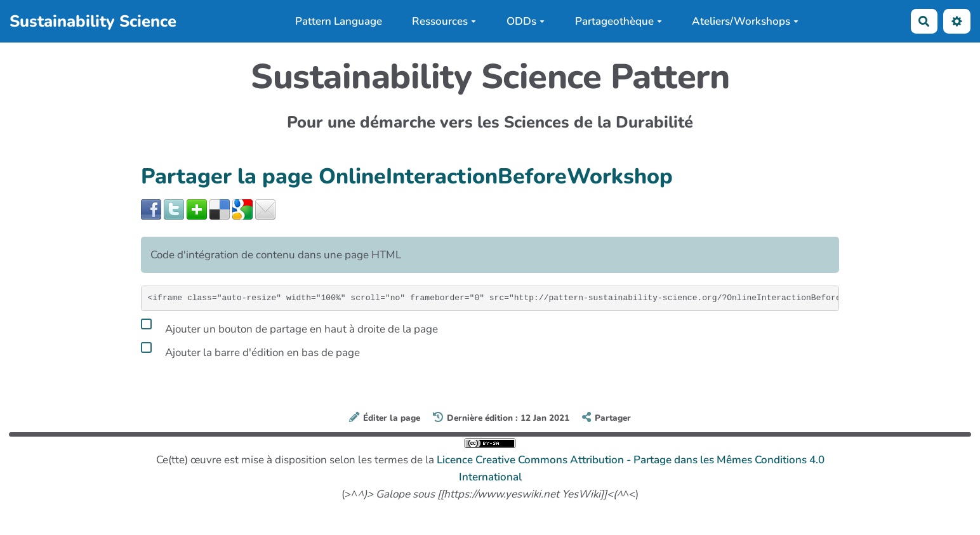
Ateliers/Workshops (745, 21)
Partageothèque (619, 21)
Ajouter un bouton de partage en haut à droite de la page (289, 327)
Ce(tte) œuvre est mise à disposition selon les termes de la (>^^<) (490, 470)
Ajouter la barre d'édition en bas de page (250, 350)
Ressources (444, 21)
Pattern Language (339, 21)
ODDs (526, 21)
